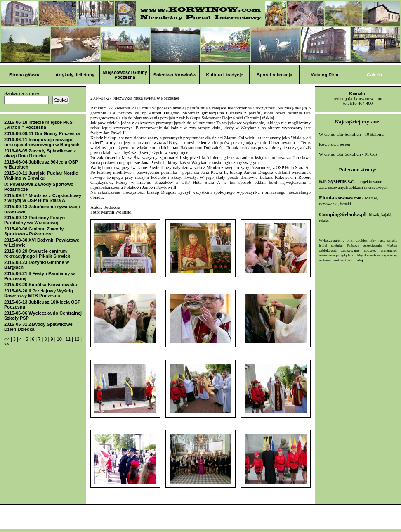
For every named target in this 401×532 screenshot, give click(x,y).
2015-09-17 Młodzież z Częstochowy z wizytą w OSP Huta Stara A (43, 198)
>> (7, 344)
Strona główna (25, 75)
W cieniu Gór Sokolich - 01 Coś (348, 154)
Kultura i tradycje (225, 75)
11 (69, 339)
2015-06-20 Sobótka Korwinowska (41, 285)
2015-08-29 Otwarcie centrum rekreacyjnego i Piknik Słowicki (38, 254)
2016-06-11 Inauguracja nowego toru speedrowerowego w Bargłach (42, 142)
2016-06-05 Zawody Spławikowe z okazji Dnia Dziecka (40, 153)
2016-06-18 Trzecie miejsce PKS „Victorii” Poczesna (38, 125)
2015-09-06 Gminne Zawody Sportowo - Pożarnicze (34, 231)
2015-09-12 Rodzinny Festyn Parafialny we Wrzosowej (34, 220)
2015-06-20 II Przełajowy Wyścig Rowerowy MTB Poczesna (39, 293)
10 (60, 339)
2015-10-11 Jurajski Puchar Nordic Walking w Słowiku (41, 176)
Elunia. (340, 198)
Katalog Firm (324, 75)
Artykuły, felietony (75, 75)
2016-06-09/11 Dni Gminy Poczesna (42, 133)
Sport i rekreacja (274, 75)
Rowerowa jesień (335, 144)
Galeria (374, 75)
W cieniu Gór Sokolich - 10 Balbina (352, 134)
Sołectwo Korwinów (175, 75)
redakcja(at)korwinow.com (358, 98)
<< (7, 339)
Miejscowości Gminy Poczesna (125, 75)
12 (77, 339)
